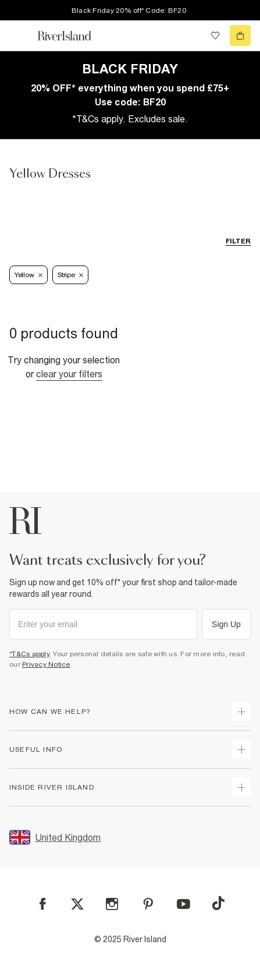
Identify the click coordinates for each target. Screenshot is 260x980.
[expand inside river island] (241, 787)
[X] (77, 904)
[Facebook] (43, 904)
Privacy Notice (46, 664)
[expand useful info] (241, 749)
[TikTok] (218, 903)
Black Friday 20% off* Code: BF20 (129, 10)
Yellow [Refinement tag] (29, 275)
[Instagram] (112, 904)
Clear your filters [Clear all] (69, 374)
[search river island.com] (191, 36)
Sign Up (226, 624)
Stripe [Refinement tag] (70, 275)
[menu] (20, 36)
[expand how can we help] (241, 712)
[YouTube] (184, 904)
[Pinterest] (148, 904)
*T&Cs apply (29, 654)
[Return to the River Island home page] (72, 36)
